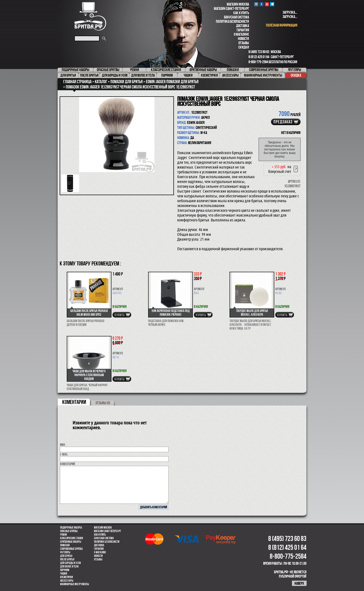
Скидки (244, 47)
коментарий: (68, 464)
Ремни (63, 535)
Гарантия (243, 30)
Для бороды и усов (71, 563)
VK (256, 4)
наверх (299, 583)
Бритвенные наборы (71, 542)
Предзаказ (283, 122)
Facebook (261, 4)
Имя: (63, 445)
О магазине (241, 34)
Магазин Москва (238, 4)
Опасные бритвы (69, 531)
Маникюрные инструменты (75, 584)
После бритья (67, 559)
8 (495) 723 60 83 (259, 52)
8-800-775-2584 (258, 62)
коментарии (74, 402)
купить (120, 315)
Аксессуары (67, 581)
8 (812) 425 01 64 (259, 57)
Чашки (64, 574)
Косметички (66, 577)
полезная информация (282, 25)
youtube (267, 4)
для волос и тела (69, 566)
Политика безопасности (232, 21)
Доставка (243, 26)
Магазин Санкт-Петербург (231, 8)
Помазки (65, 545)
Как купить (241, 13)
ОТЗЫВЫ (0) (103, 403)
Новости (243, 39)
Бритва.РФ (90, 16)
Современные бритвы (71, 549)
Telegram (272, 4)
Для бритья (66, 556)
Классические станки (72, 538)
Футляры (65, 552)
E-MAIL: (64, 454)
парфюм (65, 570)
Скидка (296, 75)
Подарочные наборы (71, 528)
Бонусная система (236, 17)
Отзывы (244, 43)
